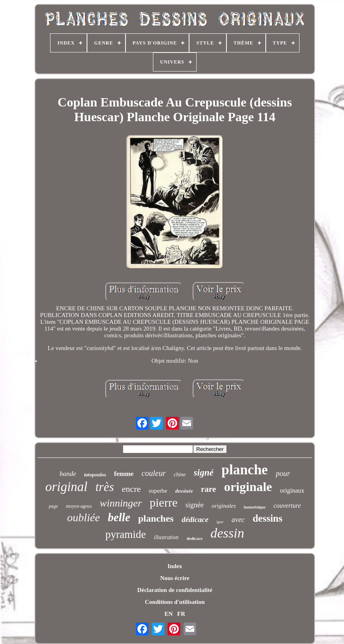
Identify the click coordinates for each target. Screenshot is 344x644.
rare (209, 489)
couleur (154, 473)
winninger (121, 503)
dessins (268, 518)
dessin (227, 533)
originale (248, 487)
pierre (164, 502)
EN (169, 614)
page (53, 506)
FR (181, 614)
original (66, 487)
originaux (292, 490)
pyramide (126, 534)
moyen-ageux (79, 506)
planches (156, 518)
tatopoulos (95, 475)
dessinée (184, 491)
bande (68, 474)
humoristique (255, 507)
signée (195, 505)
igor (220, 522)
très (105, 487)
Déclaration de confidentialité (175, 590)
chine (180, 475)
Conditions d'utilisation (175, 602)
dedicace (194, 538)
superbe (158, 491)
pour (283, 473)
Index (175, 566)
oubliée (83, 517)
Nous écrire (175, 578)
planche (244, 470)
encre (131, 489)
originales (224, 506)
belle (119, 517)
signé (204, 473)
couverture (287, 506)
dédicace (195, 519)
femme (124, 474)
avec (238, 520)
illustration (166, 537)
